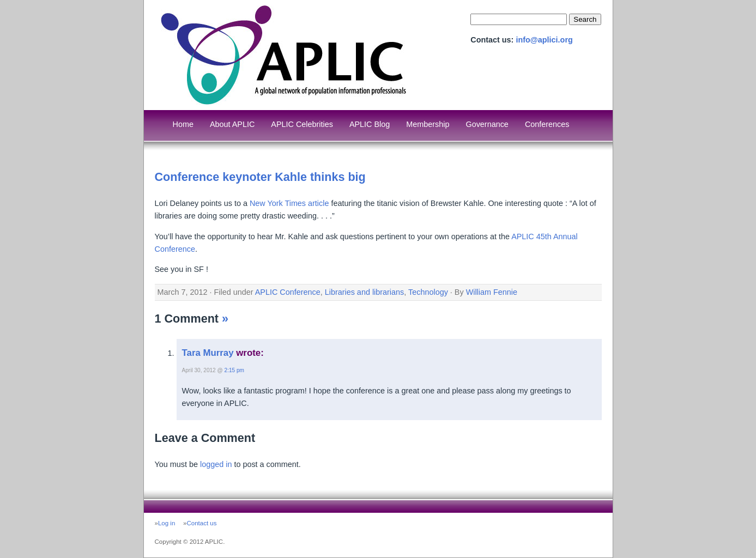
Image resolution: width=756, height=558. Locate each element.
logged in (216, 464)
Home (183, 124)
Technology (428, 292)
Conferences (547, 124)
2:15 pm (234, 370)
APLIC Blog (370, 124)
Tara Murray (208, 353)
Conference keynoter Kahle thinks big (260, 177)
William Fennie (492, 292)
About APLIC (232, 124)
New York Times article (289, 203)
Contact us (201, 523)
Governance (487, 124)
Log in (167, 523)
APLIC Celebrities (302, 124)
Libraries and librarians (365, 292)
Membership (428, 124)
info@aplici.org (544, 40)
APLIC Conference (288, 292)
